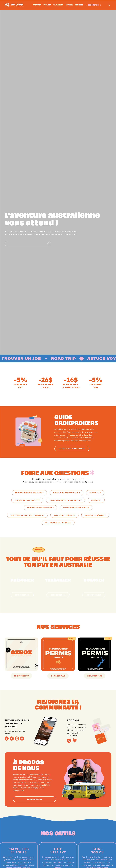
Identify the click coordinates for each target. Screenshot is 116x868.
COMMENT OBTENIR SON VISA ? (40, 508)
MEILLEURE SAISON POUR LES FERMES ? (27, 516)
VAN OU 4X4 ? (95, 493)
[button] (109, 5)
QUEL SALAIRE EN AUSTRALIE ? (58, 523)
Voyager (47, 5)
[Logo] (14, 5)
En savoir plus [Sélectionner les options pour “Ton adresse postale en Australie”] (21, 677)
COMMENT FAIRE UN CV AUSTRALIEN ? (65, 501)
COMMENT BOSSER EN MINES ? (76, 508)
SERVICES (79, 5)
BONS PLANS (93, 5)
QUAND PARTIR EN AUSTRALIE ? (66, 493)
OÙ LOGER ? (96, 501)
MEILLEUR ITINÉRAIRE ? (95, 516)
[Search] (48, 244)
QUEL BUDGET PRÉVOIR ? (64, 516)
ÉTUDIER (69, 5)
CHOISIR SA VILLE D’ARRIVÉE (27, 501)
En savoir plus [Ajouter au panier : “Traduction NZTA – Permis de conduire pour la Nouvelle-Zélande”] (95, 677)
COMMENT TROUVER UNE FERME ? (29, 493)
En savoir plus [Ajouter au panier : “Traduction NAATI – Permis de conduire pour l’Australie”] (58, 677)
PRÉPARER (37, 5)
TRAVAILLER (58, 5)
